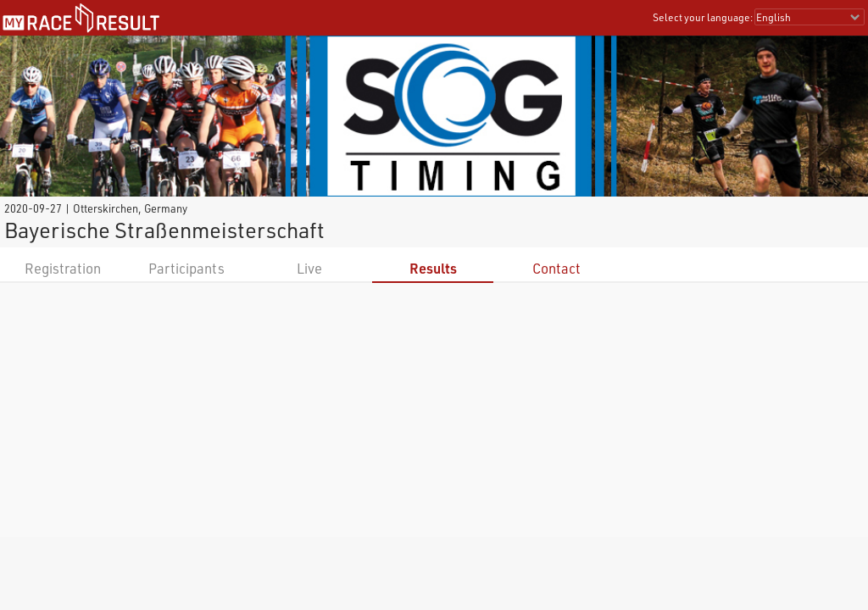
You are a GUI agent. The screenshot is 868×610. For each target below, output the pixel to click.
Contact (556, 268)
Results (433, 268)
